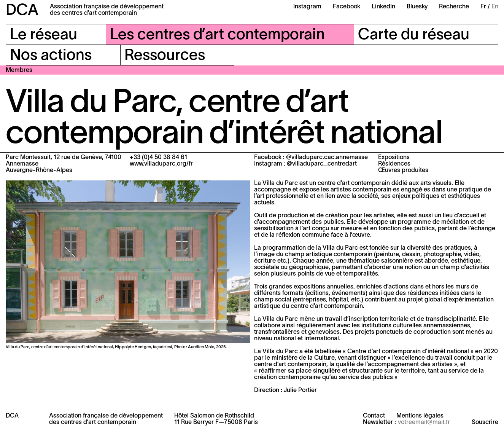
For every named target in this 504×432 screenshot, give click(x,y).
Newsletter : (379, 422)
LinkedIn (383, 7)
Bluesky (417, 7)
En (495, 7)
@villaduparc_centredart (322, 164)
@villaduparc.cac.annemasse (327, 158)
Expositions (394, 158)
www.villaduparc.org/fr (161, 164)
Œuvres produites (403, 171)
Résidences (394, 164)
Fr (483, 7)
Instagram (307, 7)
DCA (22, 11)
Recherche (454, 7)
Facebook (347, 7)
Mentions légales (420, 416)
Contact (374, 416)
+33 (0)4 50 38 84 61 (158, 158)
